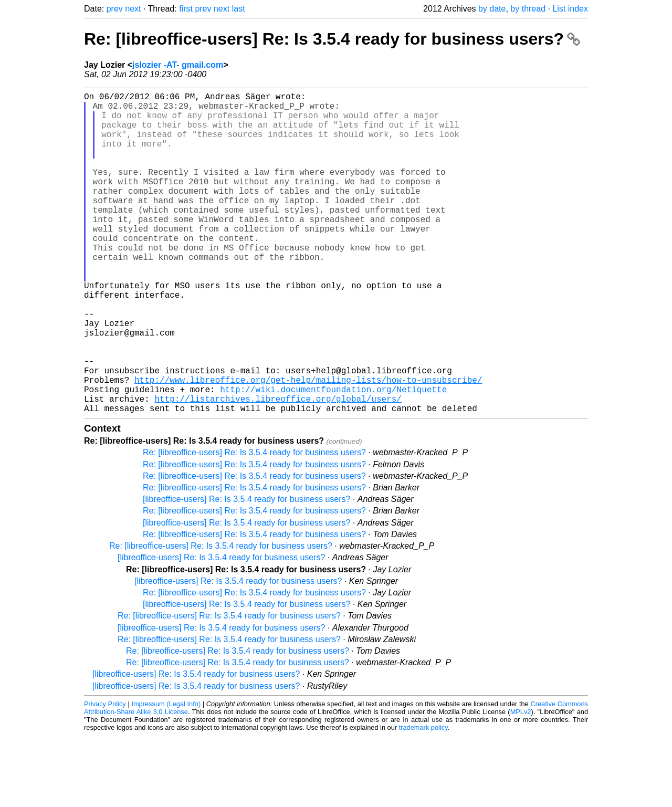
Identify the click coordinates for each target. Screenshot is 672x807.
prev (115, 9)
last (239, 9)
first (186, 9)
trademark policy (423, 799)
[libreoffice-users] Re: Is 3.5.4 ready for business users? (246, 570)
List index (570, 9)
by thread (528, 9)
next (133, 9)
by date (492, 9)
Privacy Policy (105, 775)
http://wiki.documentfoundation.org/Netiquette (333, 456)
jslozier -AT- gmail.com (178, 65)
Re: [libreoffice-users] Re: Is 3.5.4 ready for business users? (332, 39)
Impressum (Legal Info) (166, 775)
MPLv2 (521, 783)
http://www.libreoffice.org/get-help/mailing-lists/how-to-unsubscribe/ (308, 445)
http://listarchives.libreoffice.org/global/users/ (278, 468)
